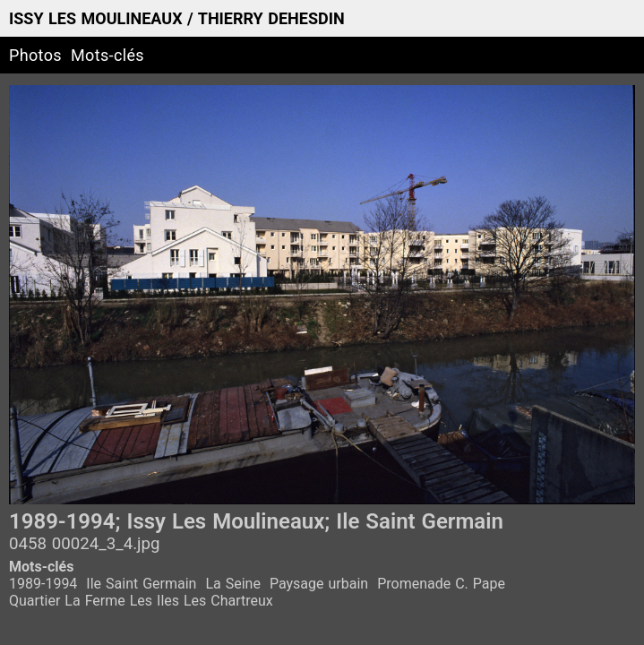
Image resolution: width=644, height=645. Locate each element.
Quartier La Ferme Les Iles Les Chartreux (141, 601)
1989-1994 (43, 584)
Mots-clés (107, 55)
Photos (35, 55)
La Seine (232, 584)
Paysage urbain (319, 584)
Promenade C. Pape (441, 584)
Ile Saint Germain (141, 584)
